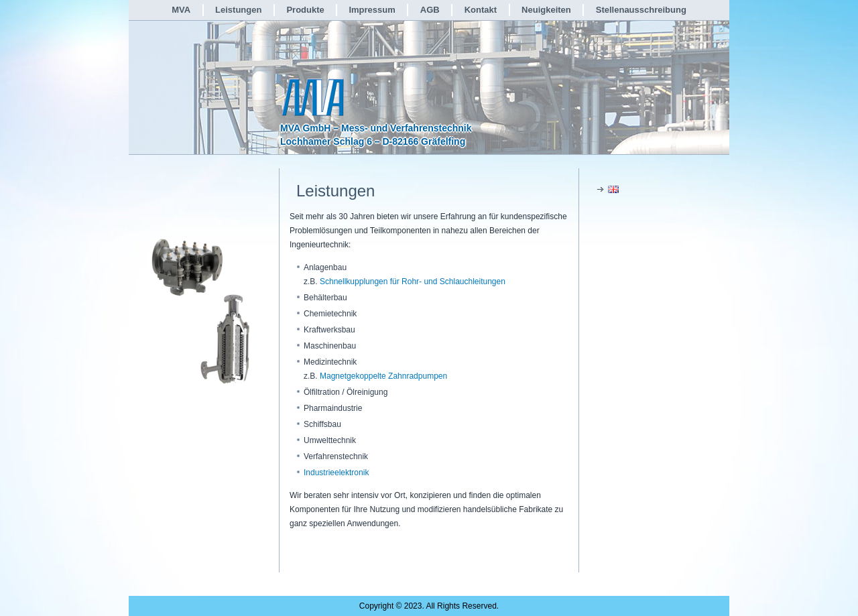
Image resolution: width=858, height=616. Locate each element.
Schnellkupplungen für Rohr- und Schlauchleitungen (413, 282)
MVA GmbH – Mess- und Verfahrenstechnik (376, 128)
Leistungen (238, 10)
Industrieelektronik (336, 473)
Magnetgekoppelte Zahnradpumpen (383, 376)
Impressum (372, 10)
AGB (430, 10)
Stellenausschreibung (641, 10)
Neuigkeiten (546, 10)
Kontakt (481, 10)
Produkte (305, 10)
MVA (181, 10)
